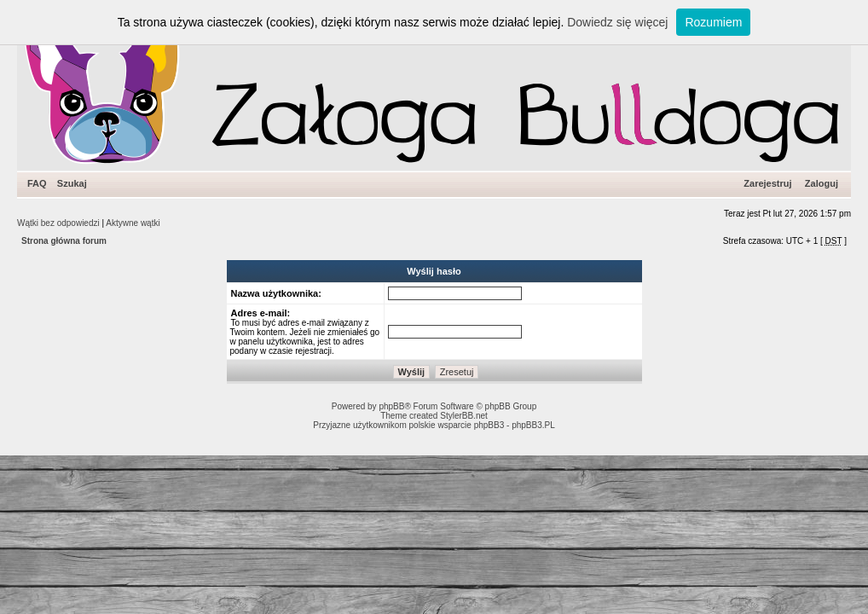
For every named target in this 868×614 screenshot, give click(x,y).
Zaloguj (822, 183)
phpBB (391, 406)
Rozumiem (713, 22)
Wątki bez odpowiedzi (58, 223)
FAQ (37, 183)
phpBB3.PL (533, 425)
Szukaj (72, 183)
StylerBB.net (464, 416)
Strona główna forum (64, 241)
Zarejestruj (767, 183)
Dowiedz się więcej (617, 22)
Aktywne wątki (133, 223)
